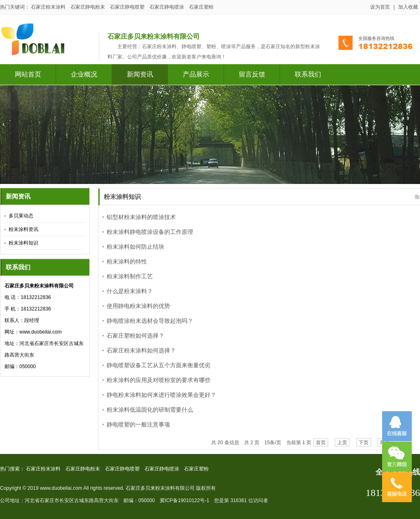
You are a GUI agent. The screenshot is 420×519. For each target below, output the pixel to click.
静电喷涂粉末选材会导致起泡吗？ (150, 325)
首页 (321, 447)
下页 (364, 447)
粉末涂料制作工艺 (130, 280)
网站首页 (28, 74)
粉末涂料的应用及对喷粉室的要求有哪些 (159, 384)
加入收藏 (408, 7)
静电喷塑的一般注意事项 (138, 428)
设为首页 (380, 7)
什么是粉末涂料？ (130, 295)
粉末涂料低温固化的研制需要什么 (150, 414)
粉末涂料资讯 (23, 230)
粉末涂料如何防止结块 (135, 251)
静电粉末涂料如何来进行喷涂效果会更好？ (161, 399)
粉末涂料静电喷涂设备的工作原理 (150, 236)
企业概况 (84, 74)
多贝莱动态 (21, 217)
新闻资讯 (140, 74)
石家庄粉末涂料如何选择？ (141, 354)
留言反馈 (252, 74)
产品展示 (196, 74)
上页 (342, 447)
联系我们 (308, 74)
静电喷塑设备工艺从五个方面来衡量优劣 (159, 369)
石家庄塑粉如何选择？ (135, 340)
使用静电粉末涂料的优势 (138, 310)
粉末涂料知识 (23, 244)
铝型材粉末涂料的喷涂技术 (141, 221)
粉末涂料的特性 (127, 265)
